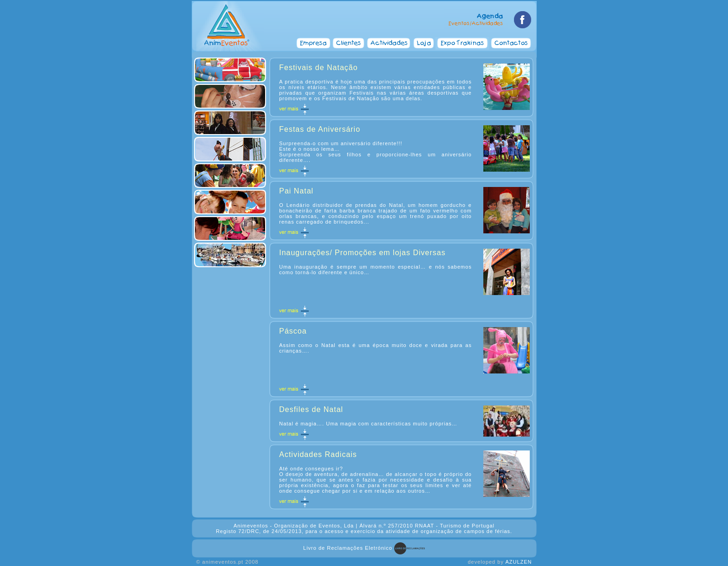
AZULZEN (518, 562)
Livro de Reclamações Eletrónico (348, 548)
